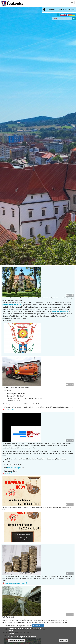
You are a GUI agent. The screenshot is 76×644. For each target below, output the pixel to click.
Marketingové (32, 637)
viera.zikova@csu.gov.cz (15, 468)
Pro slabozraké (67, 10)
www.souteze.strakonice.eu (13, 305)
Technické (13, 637)
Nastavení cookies (38, 625)
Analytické (22, 637)
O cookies (11, 633)
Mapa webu (50, 10)
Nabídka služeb (9, 409)
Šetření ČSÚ (8, 473)
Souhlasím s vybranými (16, 641)
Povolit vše (63, 641)
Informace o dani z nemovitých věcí (16, 583)
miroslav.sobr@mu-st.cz (61, 312)
